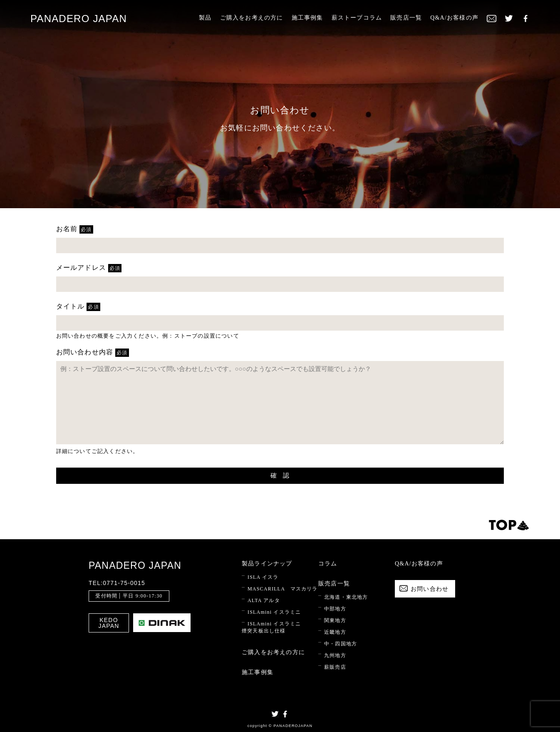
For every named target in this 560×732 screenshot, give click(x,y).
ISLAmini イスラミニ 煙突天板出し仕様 (271, 627)
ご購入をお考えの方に (252, 18)
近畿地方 (335, 632)
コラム (328, 564)
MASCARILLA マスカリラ (283, 589)
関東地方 (335, 620)
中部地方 (335, 609)
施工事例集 (307, 18)
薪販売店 (335, 667)
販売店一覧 (406, 18)
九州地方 (335, 655)
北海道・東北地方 (346, 597)
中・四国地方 (341, 644)
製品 (205, 18)
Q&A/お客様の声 (454, 18)
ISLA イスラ (263, 577)
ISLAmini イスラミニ (274, 612)
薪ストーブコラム (357, 18)
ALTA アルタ (264, 600)
